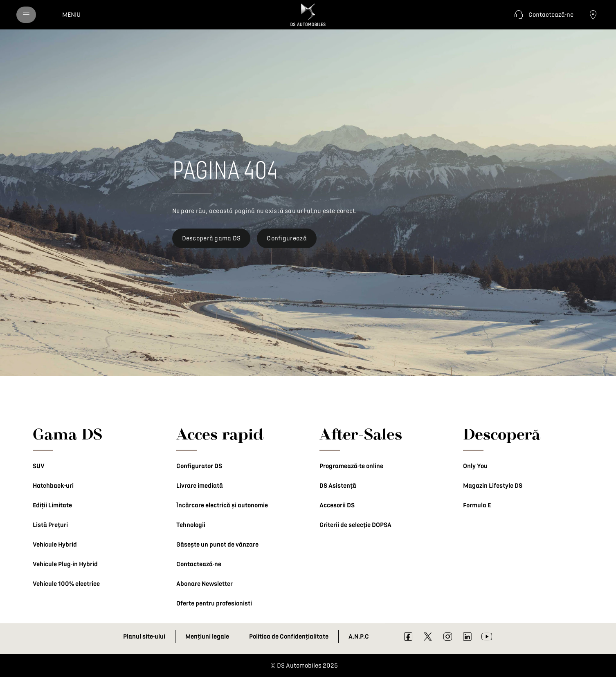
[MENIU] (26, 15)
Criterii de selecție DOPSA (355, 525)
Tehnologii (191, 525)
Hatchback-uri (53, 486)
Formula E (477, 505)
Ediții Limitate (52, 505)
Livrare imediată (200, 486)
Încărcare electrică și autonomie (222, 505)
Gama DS (68, 434)
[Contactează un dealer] (593, 15)
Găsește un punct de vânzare (217, 545)
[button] (543, 15)
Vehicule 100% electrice (66, 584)
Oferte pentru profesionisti (214, 603)
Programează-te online (351, 466)
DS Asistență (338, 486)
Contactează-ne (199, 564)
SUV (39, 466)
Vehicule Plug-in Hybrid (65, 564)
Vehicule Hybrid (55, 545)
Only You (475, 466)
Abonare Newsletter (205, 584)
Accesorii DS (337, 505)
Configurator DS (199, 466)
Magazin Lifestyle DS (493, 486)
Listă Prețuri (50, 525)
